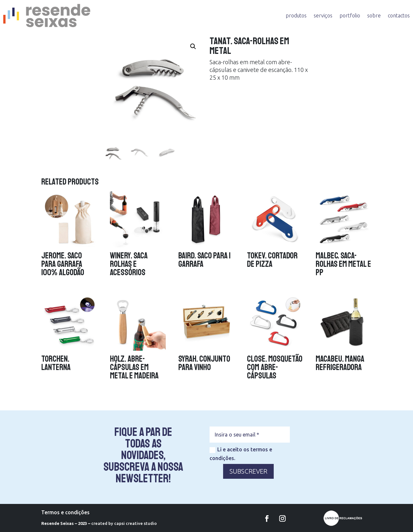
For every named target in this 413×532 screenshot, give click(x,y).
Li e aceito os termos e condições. (241, 454)
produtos (296, 15)
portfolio (350, 15)
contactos (399, 15)
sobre (374, 15)
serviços (323, 15)
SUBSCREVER (248, 471)
